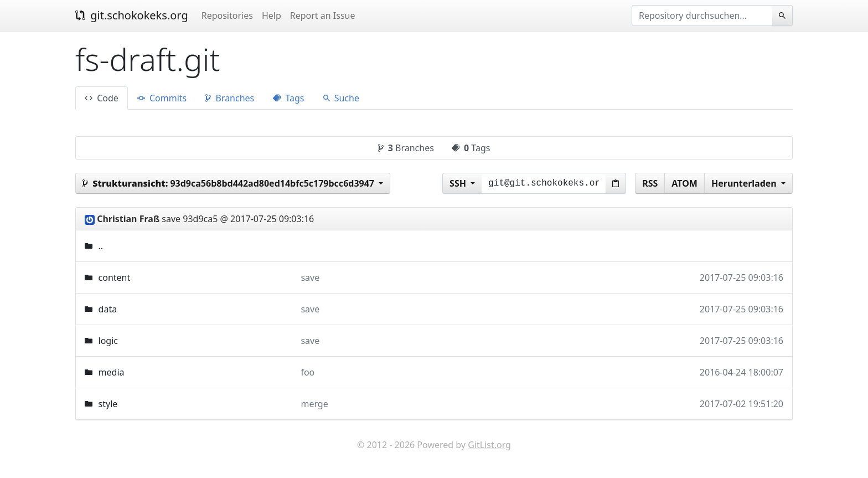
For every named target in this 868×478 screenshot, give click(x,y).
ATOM (684, 183)
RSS (650, 183)
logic (108, 341)
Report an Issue (323, 16)
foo (308, 372)
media (112, 372)
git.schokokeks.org (132, 15)
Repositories (227, 16)
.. (101, 246)
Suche (341, 98)
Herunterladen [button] (745, 183)
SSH (459, 183)
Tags (288, 98)
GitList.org (489, 445)
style (108, 404)
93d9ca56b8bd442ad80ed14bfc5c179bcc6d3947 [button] (229, 183)
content (115, 277)
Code (102, 98)
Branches (230, 98)
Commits (162, 98)
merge (314, 404)
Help (272, 16)
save (310, 277)
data (108, 309)
